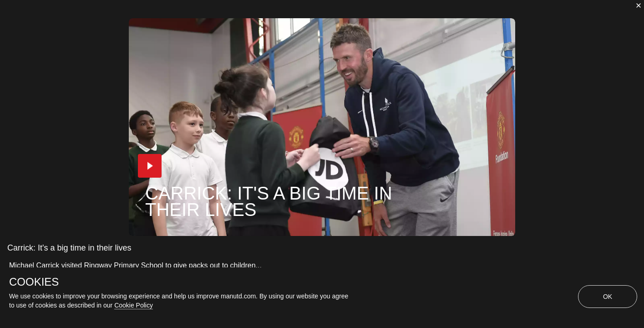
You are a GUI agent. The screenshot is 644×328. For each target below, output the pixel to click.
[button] (150, 166)
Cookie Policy (134, 305)
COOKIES (34, 282)
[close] (639, 5)
